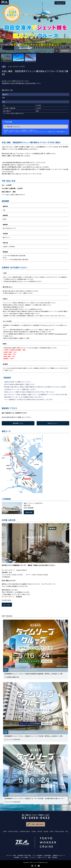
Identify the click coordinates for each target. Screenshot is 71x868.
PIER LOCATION (60, 831)
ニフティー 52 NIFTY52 (35, 503)
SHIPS (52, 831)
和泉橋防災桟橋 (11, 677)
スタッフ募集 (24, 857)
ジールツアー (33, 857)
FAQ (67, 831)
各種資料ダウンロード (59, 855)
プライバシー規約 (11, 855)
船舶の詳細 (29, 512)
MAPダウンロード (53, 423)
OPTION (40, 831)
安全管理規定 (47, 855)
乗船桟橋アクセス (18, 423)
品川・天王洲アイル (15, 66)
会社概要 (16, 857)
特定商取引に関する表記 (24, 855)
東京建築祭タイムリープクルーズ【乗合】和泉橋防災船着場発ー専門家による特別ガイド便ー (34, 674)
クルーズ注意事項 (37, 855)
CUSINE (34, 831)
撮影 (49, 857)
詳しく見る (7, 605)
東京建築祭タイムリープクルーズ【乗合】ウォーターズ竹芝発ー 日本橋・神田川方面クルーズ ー (35, 798)
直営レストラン (42, 857)
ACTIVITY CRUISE (13, 831)
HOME (5, 831)
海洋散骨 (55, 857)
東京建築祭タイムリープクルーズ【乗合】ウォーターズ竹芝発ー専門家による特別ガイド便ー (34, 736)
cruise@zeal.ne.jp (61, 334)
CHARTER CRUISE (25, 831)
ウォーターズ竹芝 (11, 739)
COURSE (46, 831)
